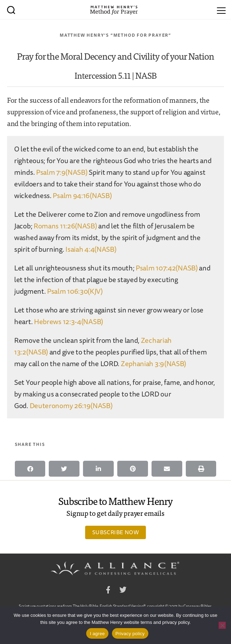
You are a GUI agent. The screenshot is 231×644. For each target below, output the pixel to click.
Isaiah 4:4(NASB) (91, 249)
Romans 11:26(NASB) (65, 226)
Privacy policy (130, 634)
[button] (30, 469)
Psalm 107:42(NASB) (167, 268)
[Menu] (221, 10)
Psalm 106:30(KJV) (75, 291)
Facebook (108, 591)
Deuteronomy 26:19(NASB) (71, 406)
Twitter (123, 591)
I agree (97, 634)
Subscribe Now (115, 532)
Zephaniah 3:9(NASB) (153, 363)
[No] (222, 625)
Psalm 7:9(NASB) (62, 172)
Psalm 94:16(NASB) (82, 195)
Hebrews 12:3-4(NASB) (69, 321)
